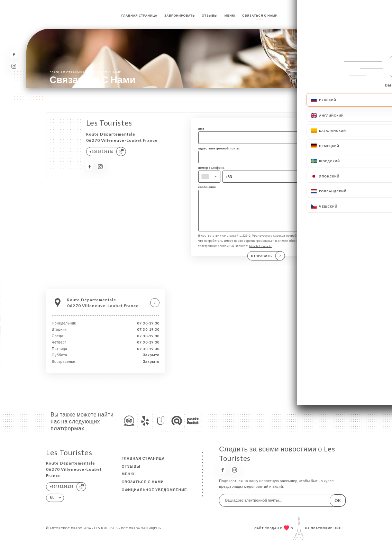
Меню (230, 15)
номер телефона (211, 168)
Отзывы (210, 15)
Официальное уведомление (154, 490)
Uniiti (340, 528)
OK (338, 500)
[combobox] (209, 177)
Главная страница (139, 15)
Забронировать (180, 15)
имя (201, 129)
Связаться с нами (260, 15)
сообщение (207, 187)
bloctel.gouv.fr (261, 248)
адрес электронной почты (219, 148)
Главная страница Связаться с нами (86, 72)
